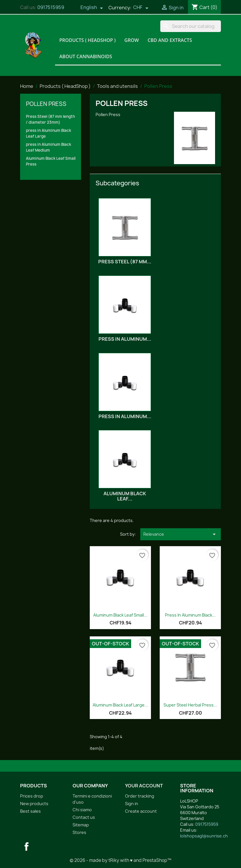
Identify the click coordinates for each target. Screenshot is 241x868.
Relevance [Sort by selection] (181, 534)
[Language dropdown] (92, 8)
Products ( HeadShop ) (88, 40)
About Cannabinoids (86, 56)
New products (34, 804)
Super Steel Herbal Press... (190, 705)
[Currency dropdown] (141, 8)
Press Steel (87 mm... (125, 262)
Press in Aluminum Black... (190, 615)
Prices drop (32, 796)
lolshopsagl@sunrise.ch (204, 836)
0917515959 (51, 7)
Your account (144, 786)
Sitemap (81, 825)
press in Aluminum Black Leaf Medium (49, 147)
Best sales (30, 811)
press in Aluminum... (125, 339)
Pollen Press (46, 104)
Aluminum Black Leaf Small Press (51, 161)
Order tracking (140, 796)
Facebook (27, 846)
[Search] (191, 26)
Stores (79, 832)
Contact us (84, 817)
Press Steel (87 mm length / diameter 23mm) (50, 119)
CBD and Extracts (170, 40)
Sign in (132, 804)
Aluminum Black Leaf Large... (120, 705)
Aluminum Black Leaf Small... (120, 615)
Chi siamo (82, 810)
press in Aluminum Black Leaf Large (49, 133)
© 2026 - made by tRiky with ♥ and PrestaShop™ (120, 860)
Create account (141, 811)
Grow (132, 40)
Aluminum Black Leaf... (125, 496)
